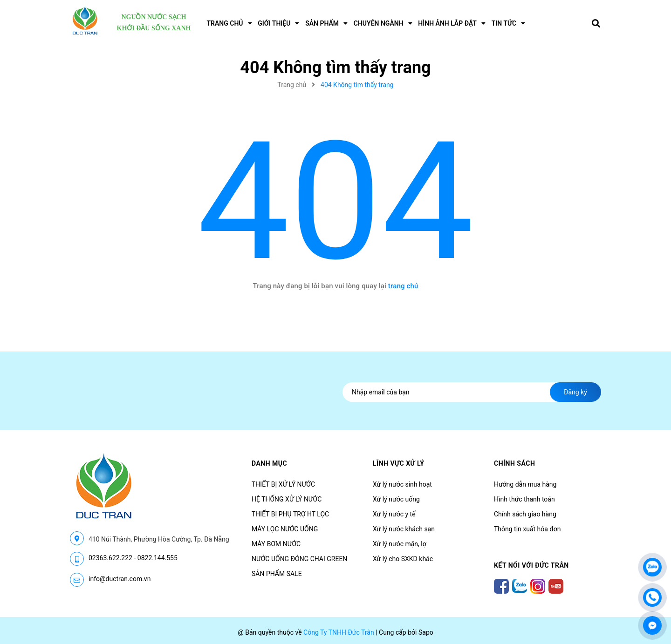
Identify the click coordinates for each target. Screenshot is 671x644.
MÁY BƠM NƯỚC (276, 544)
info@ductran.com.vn (120, 579)
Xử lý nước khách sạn (404, 529)
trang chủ (403, 286)
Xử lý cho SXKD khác (403, 559)
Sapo (426, 632)
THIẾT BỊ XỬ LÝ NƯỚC (283, 484)
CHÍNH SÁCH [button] (514, 463)
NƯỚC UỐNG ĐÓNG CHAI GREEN (299, 559)
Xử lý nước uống (396, 499)
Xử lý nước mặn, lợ (400, 544)
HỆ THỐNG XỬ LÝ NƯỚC (287, 499)
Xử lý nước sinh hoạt (402, 484)
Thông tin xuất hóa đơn (527, 529)
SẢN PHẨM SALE (277, 574)
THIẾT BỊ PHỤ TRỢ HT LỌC (290, 514)
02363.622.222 (110, 558)
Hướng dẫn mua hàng (525, 484)
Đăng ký (575, 392)
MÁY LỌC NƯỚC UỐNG (285, 529)
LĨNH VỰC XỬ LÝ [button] (398, 463)
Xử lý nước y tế (394, 514)
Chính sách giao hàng (525, 514)
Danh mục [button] (269, 463)
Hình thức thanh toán (524, 499)
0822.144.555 (157, 558)
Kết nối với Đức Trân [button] (531, 565)
